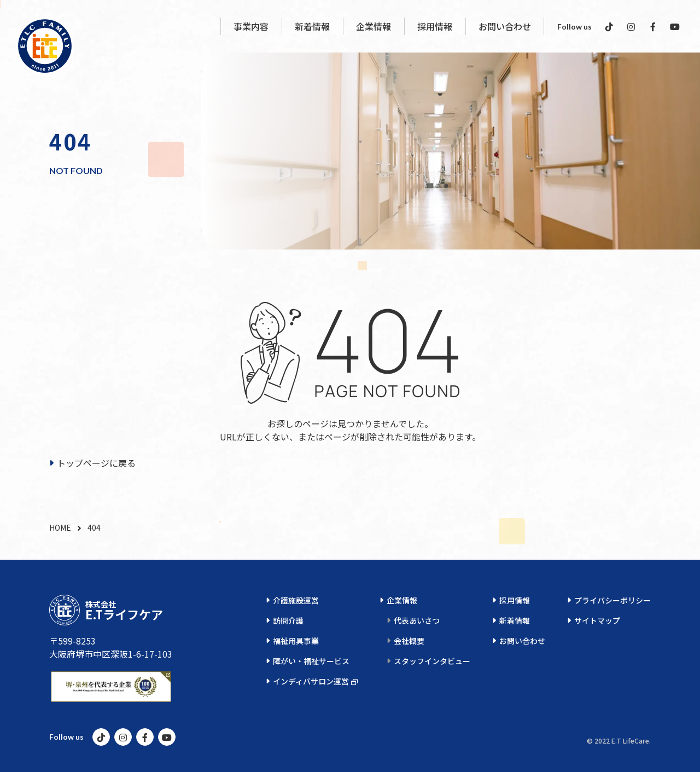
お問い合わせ (522, 641)
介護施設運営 (296, 600)
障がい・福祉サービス (311, 661)
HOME (60, 527)
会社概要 (409, 641)
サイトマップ (597, 620)
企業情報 (402, 600)
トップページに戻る (96, 463)
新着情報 (515, 620)
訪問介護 (288, 620)
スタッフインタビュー (432, 661)
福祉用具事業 (296, 641)
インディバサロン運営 (311, 681)
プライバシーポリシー (612, 600)
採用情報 (515, 600)
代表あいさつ (417, 620)
